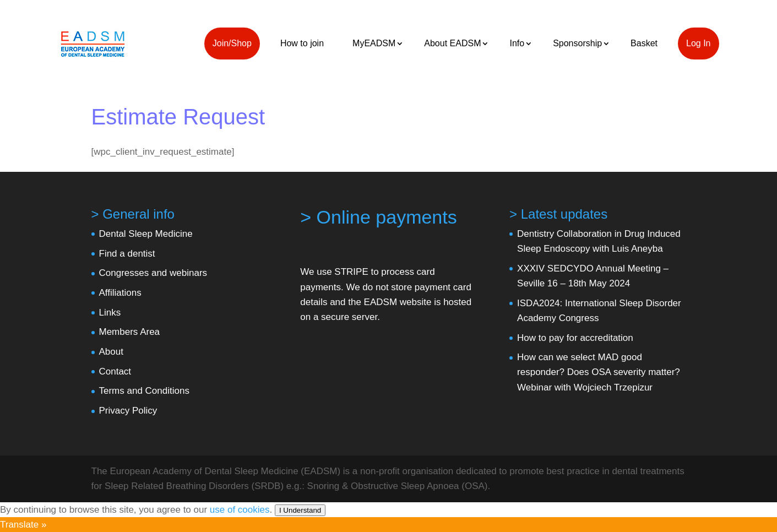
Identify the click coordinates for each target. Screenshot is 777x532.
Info (517, 43)
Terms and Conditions (144, 391)
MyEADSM (374, 43)
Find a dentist (127, 254)
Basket (644, 43)
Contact (115, 371)
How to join (302, 43)
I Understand (300, 510)
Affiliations (120, 293)
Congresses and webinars (153, 273)
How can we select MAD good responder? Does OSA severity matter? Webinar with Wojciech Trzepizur (599, 372)
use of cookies (240, 510)
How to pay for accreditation (575, 338)
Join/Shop (232, 43)
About (111, 352)
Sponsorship (577, 43)
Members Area (130, 332)
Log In (698, 43)
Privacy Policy (128, 411)
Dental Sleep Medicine (146, 234)
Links (110, 313)
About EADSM (452, 43)
